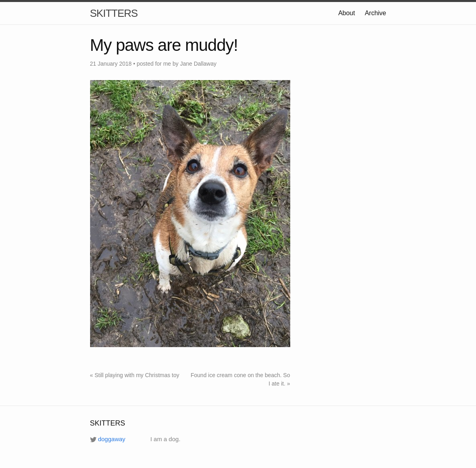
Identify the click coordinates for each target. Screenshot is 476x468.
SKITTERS (114, 13)
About (347, 13)
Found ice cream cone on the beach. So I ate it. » (240, 379)
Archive (375, 13)
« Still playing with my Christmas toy (135, 375)
